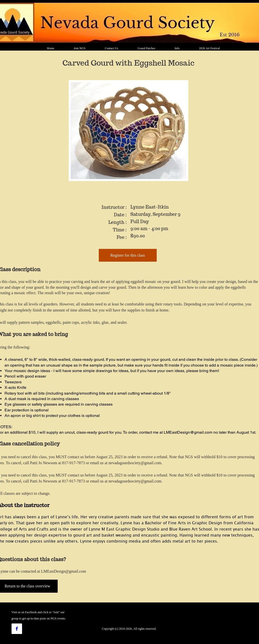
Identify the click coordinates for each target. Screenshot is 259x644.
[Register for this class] (128, 255)
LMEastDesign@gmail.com (188, 432)
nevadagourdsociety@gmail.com (135, 463)
